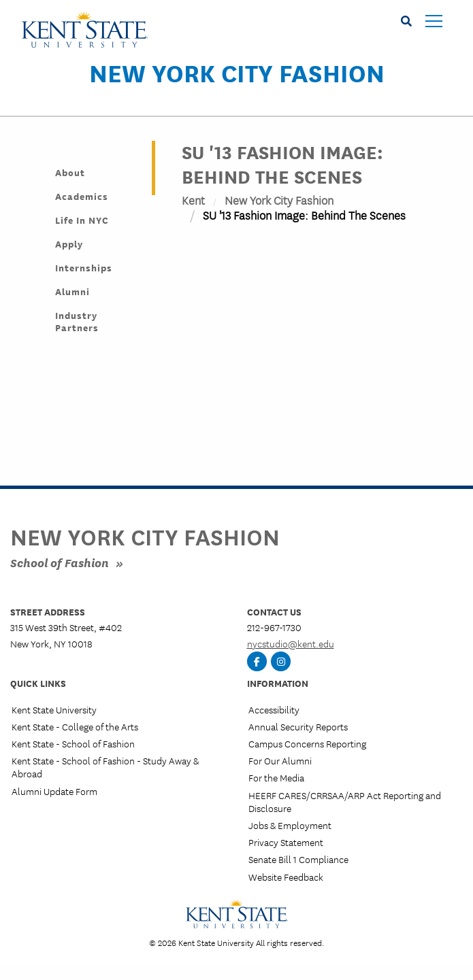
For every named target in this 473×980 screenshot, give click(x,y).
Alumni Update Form (54, 791)
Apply (69, 243)
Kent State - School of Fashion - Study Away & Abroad (105, 767)
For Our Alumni (280, 760)
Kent (193, 200)
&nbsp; (312, 374)
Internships (84, 267)
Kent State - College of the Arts (75, 726)
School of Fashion (60, 562)
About (70, 172)
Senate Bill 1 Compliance (298, 859)
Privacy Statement (286, 842)
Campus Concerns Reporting (307, 743)
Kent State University (54, 709)
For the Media (276, 777)
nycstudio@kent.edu (291, 643)
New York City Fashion (237, 72)
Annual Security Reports (298, 726)
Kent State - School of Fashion (73, 743)
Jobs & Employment (290, 825)
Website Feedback (286, 877)
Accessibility (274, 709)
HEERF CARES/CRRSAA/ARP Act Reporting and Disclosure (345, 801)
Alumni (72, 291)
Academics (82, 196)
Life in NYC (82, 220)
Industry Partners (77, 321)
